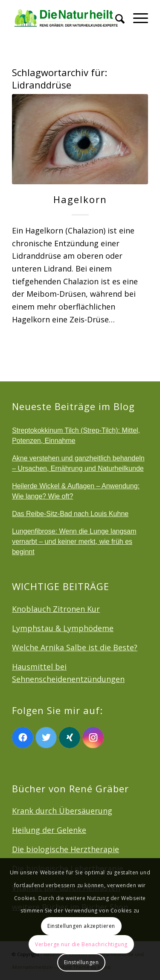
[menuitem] (116, 17)
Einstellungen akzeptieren (81, 926)
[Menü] (136, 17)
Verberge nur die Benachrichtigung (81, 944)
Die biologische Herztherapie (65, 849)
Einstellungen (81, 962)
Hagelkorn (80, 199)
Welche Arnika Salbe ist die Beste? (75, 647)
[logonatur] (66, 17)
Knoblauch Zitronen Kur (56, 609)
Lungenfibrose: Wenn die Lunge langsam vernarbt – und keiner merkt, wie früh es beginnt (74, 542)
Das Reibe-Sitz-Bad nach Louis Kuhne (70, 514)
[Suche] (116, 17)
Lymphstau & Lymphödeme (63, 628)
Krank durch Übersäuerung (62, 811)
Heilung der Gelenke (49, 830)
